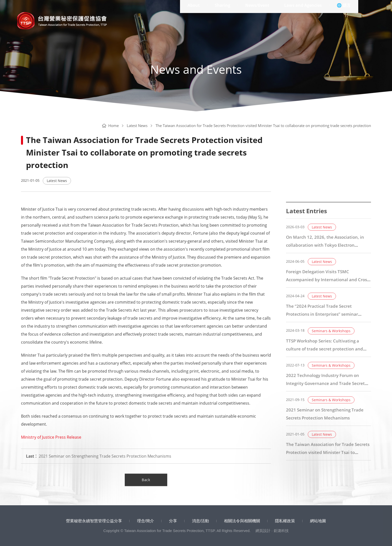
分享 (173, 521)
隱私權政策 (285, 521)
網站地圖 (318, 521)
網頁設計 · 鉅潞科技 (272, 531)
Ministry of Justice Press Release (51, 445)
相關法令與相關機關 (242, 521)
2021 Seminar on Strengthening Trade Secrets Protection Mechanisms (99, 464)
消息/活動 (200, 521)
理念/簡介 (145, 521)
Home (110, 125)
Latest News (137, 125)
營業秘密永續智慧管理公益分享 (94, 521)
